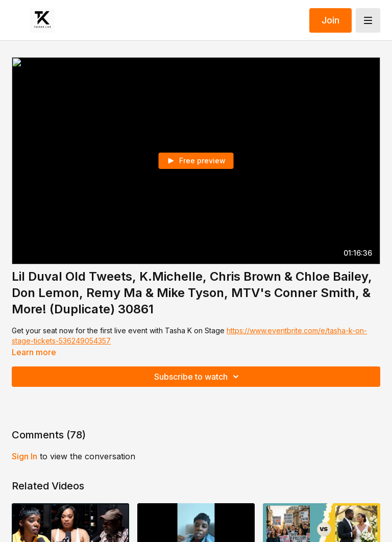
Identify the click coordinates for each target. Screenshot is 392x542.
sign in (24, 456)
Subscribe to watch (198, 377)
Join (330, 20)
